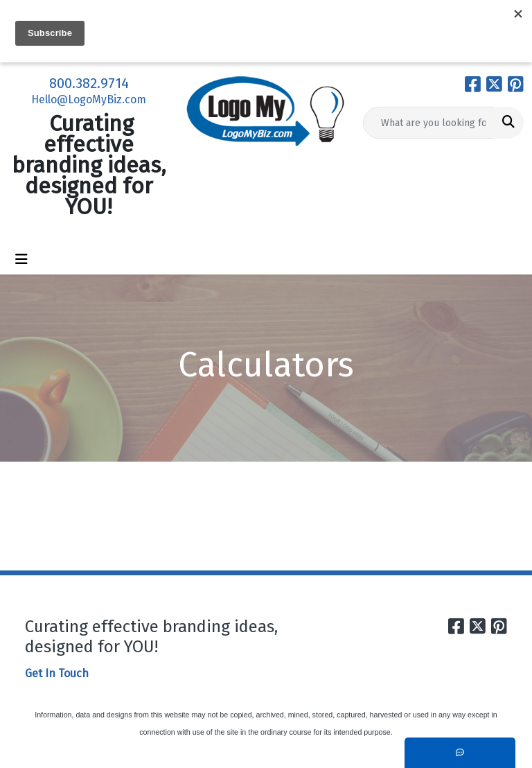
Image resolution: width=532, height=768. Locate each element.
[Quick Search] (429, 123)
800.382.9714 (89, 83)
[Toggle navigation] (21, 259)
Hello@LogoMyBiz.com (89, 99)
